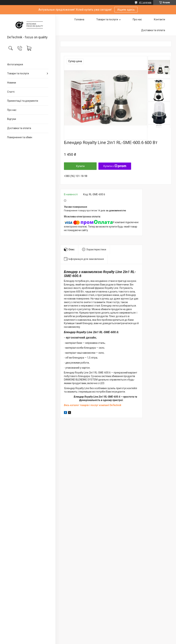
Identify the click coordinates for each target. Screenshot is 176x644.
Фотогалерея (15, 64)
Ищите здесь (126, 10)
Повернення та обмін (20, 137)
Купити (80, 166)
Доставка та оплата (19, 128)
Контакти (159, 19)
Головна (79, 19)
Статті (11, 92)
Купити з (115, 166)
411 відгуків (145, 3)
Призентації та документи (23, 101)
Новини (12, 83)
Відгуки (12, 119)
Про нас (12, 110)
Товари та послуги (18, 73)
